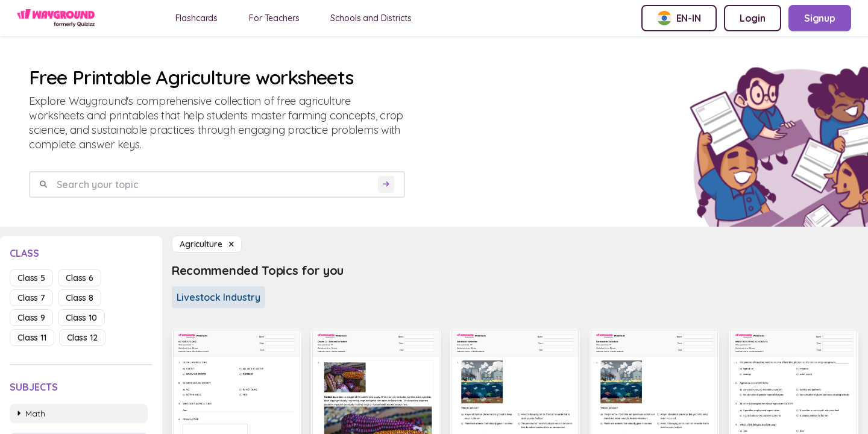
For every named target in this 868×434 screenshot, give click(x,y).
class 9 (31, 318)
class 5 (31, 278)
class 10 (81, 318)
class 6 (80, 278)
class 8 (80, 298)
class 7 (31, 298)
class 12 (82, 338)
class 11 (32, 338)
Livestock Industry (219, 297)
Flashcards (197, 18)
